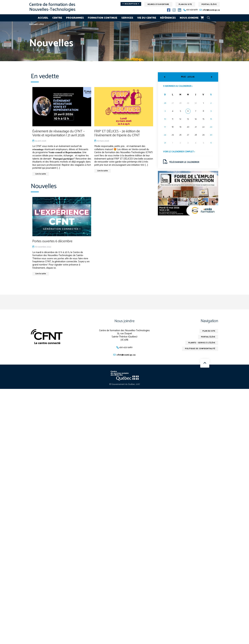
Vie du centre (147, 18)
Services (127, 18)
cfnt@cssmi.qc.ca (211, 10)
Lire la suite (41, 174)
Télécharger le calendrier (182, 162)
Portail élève (209, 4)
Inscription (131, 4)
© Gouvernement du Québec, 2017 (125, 385)
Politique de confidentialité (199, 351)
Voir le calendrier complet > (180, 152)
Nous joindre (189, 18)
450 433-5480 (192, 10)
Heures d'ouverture (158, 4)
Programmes (75, 18)
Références (168, 18)
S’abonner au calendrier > (179, 86)
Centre (57, 18)
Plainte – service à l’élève (201, 344)
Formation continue (103, 18)
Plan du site (185, 4)
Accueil (43, 18)
